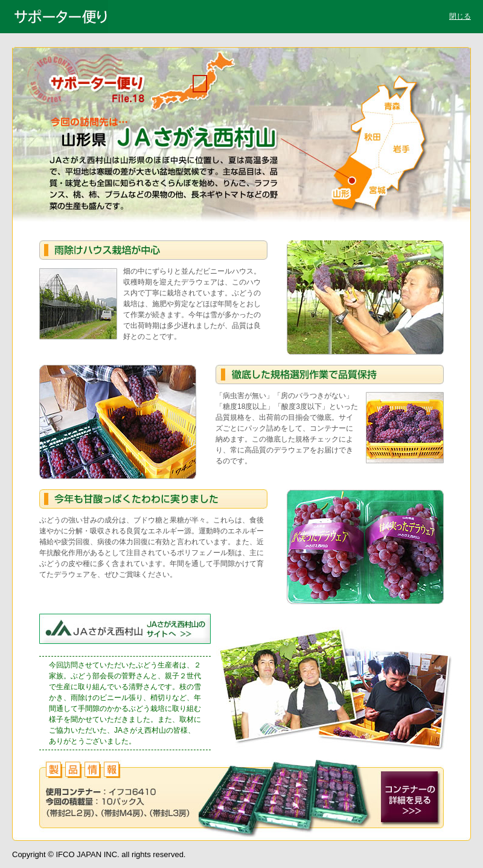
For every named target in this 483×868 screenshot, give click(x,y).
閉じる (460, 16)
